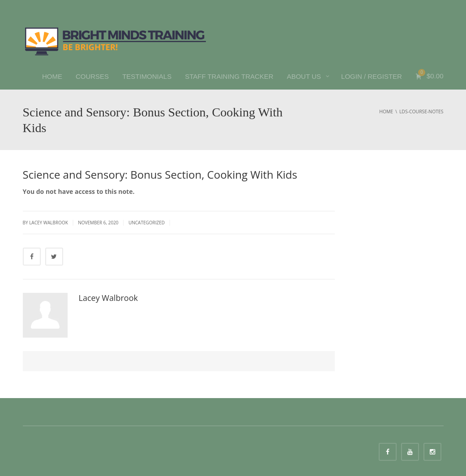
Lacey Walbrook (108, 298)
